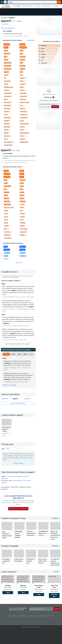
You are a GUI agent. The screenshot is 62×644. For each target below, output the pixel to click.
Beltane (48, 97)
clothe (13, 354)
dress (19, 354)
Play (8, 593)
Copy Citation (18, 463)
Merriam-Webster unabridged (18, 509)
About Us (16, 616)
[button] (57, 6)
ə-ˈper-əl (5, 24)
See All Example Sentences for (18, 344)
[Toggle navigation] (2, 2)
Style (3, 449)
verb (18, 150)
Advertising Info (24, 616)
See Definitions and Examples (49, 100)
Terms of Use (50, 616)
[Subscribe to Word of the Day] (45, 107)
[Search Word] (59, 2)
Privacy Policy (41, 616)
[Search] (34, 2)
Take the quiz (54, 595)
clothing (6, 354)
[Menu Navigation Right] (60, 6)
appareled (27, 399)
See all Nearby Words (18, 403)
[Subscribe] (57, 609)
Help (10, 616)
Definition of (8, 28)
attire (25, 354)
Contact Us (33, 616)
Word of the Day (49, 94)
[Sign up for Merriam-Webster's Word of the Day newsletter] (41, 609)
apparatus (5, 399)
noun (19, 21)
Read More (16, 277)
